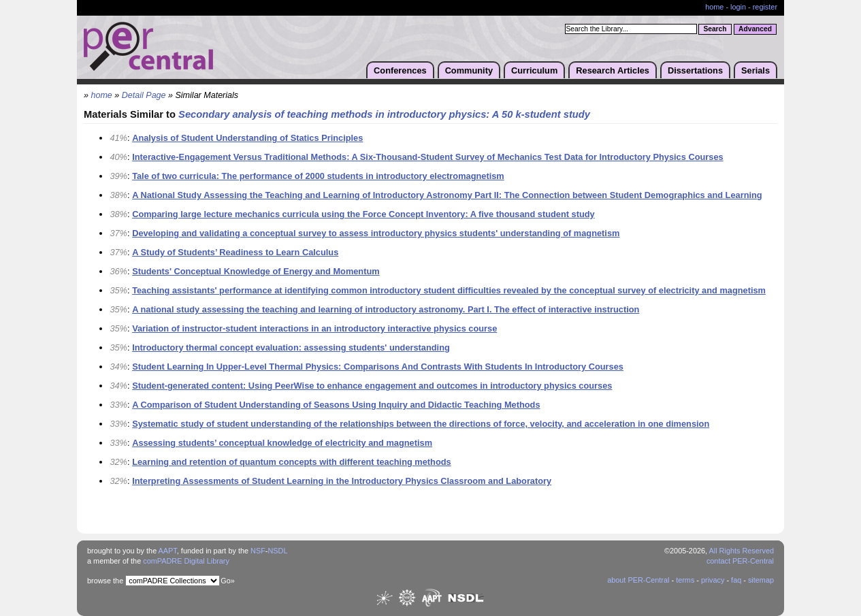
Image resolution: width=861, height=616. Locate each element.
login (738, 7)
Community (469, 70)
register (765, 7)
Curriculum (534, 70)
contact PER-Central (740, 561)
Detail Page (144, 95)
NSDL (277, 551)
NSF (258, 551)
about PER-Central (638, 580)
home (714, 7)
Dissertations (695, 70)
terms (685, 580)
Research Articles (613, 70)
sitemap (761, 580)
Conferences (400, 70)
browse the (105, 581)
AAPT (168, 551)
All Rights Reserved (742, 551)
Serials (756, 70)
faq (736, 580)
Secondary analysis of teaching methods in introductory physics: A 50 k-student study (384, 114)
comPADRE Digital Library (186, 561)
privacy (713, 580)
